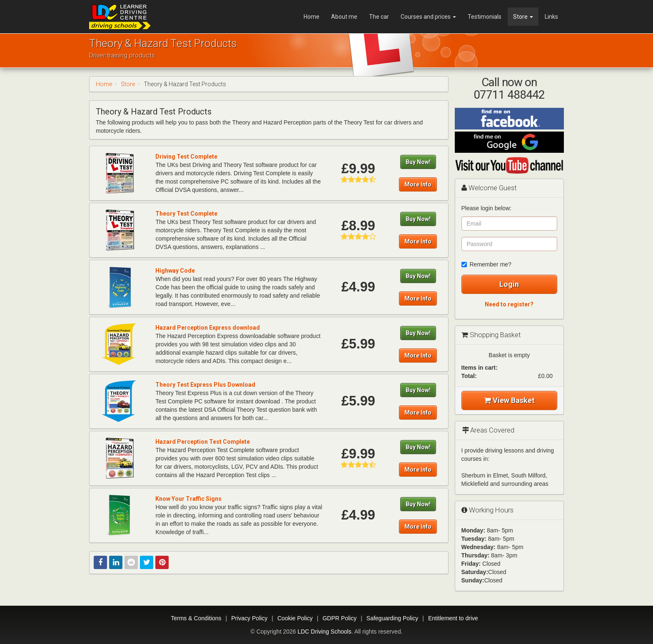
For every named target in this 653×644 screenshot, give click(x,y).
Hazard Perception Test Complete (203, 442)
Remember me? (486, 264)
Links (551, 17)
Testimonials (485, 17)
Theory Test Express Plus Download (205, 385)
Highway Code (175, 271)
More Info (418, 184)
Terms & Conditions (196, 618)
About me (344, 17)
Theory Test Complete (186, 214)
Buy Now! (418, 162)
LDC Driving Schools (324, 632)
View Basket (509, 400)
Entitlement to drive (453, 618)
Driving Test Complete (186, 157)
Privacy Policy (249, 618)
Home (312, 17)
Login (509, 284)
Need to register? (509, 304)
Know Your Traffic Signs (188, 499)
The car (379, 17)
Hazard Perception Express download (208, 328)
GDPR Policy (339, 618)
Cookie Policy (295, 618)
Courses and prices (428, 17)
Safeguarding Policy (393, 618)
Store (523, 17)
